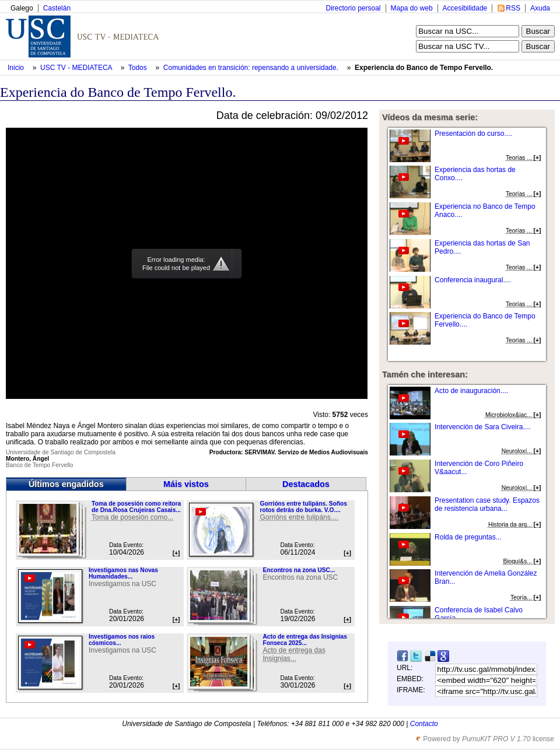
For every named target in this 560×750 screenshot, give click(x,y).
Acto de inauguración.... (471, 391)
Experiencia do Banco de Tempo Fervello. (424, 68)
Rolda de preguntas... (468, 537)
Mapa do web (412, 8)
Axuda (540, 8)
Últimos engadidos (66, 484)
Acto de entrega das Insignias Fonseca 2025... (304, 640)
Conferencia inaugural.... (473, 280)
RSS (513, 8)
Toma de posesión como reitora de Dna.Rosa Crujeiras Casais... (136, 507)
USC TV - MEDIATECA (77, 68)
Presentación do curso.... (473, 134)
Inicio (17, 68)
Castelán (57, 8)
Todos (139, 68)
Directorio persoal (353, 8)
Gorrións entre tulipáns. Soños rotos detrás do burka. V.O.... (303, 507)
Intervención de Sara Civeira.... (483, 427)
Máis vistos (186, 484)
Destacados (306, 484)
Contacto (424, 724)
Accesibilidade (465, 8)
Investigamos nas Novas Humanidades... (123, 573)
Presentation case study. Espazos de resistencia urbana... (487, 504)
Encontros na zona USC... (299, 570)
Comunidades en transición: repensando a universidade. (252, 68)
